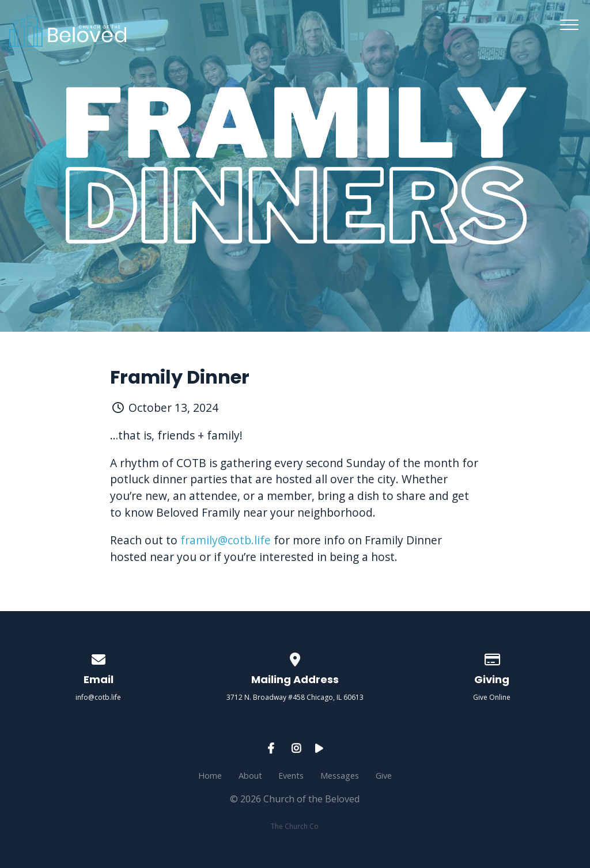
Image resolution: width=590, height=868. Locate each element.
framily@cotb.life (226, 540)
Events (291, 776)
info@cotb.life (98, 697)
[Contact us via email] (99, 657)
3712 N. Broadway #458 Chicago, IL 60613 (295, 697)
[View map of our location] (295, 657)
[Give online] (491, 657)
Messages (340, 776)
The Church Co (295, 826)
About (250, 776)
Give (384, 776)
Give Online (492, 697)
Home (210, 776)
